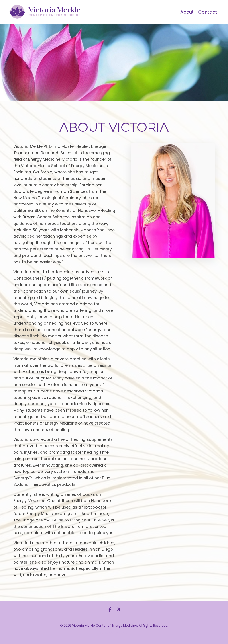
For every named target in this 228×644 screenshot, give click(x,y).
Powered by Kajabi (114, 632)
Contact (208, 12)
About (187, 12)
